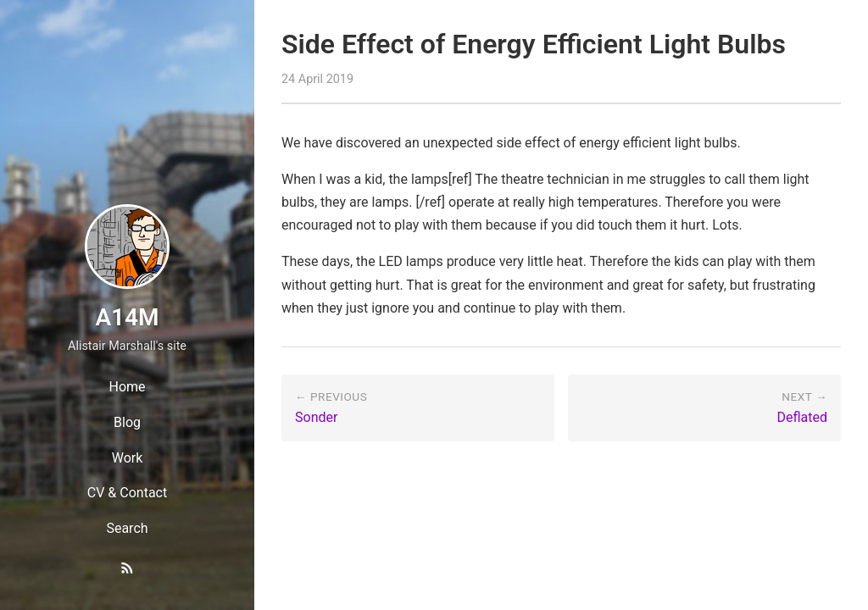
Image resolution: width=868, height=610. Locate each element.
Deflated (802, 417)
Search (127, 528)
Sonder (316, 417)
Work (128, 458)
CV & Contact (127, 493)
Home (127, 387)
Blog (127, 422)
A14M (127, 317)
